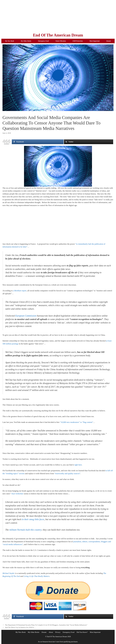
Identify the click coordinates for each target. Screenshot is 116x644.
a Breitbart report (20, 291)
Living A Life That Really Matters (37, 576)
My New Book (10, 41)
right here (78, 465)
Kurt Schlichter (17, 494)
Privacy (58, 632)
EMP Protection (78, 41)
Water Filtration (61, 41)
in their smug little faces (33, 519)
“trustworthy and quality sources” (67, 474)
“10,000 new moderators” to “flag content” (77, 422)
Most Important (95, 41)
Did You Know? (82, 632)
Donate (109, 41)
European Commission (26, 316)
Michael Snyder (9, 573)
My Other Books (26, 41)
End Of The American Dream (58, 35)
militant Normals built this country (25, 530)
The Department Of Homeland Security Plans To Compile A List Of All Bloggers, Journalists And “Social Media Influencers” (46, 625)
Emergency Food (43, 41)
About (51, 632)
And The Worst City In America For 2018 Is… (20, 627)
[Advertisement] (58, 16)
